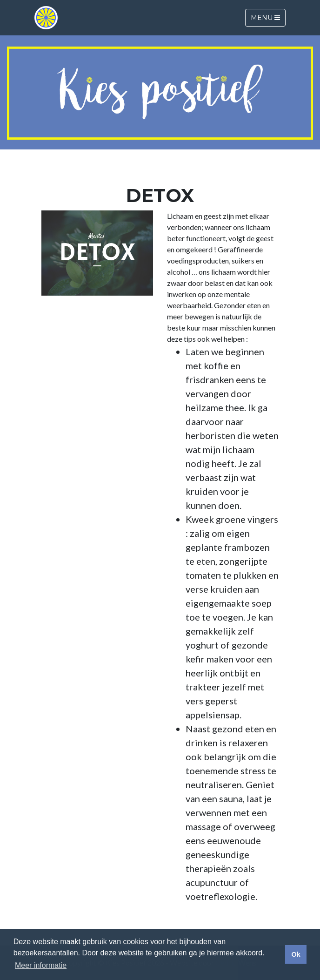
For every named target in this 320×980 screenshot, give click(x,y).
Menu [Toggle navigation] (265, 18)
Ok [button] (296, 954)
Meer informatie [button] (41, 965)
